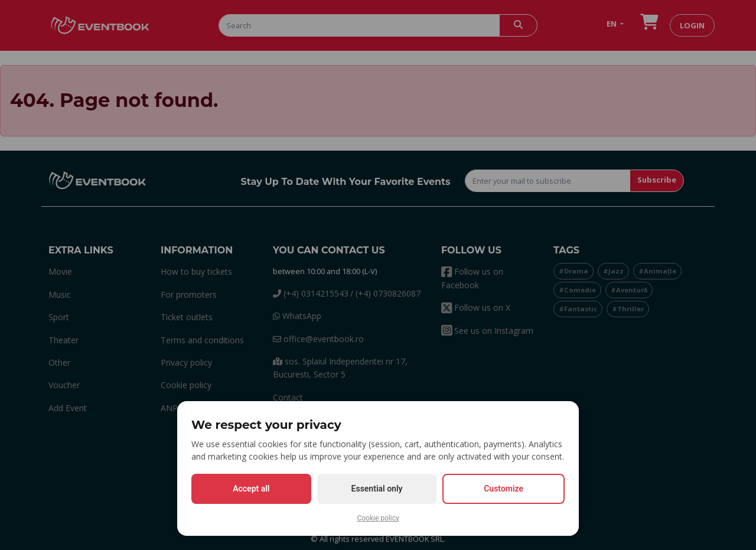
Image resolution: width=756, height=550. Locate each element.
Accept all (251, 489)
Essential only (377, 489)
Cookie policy (378, 518)
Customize (504, 489)
